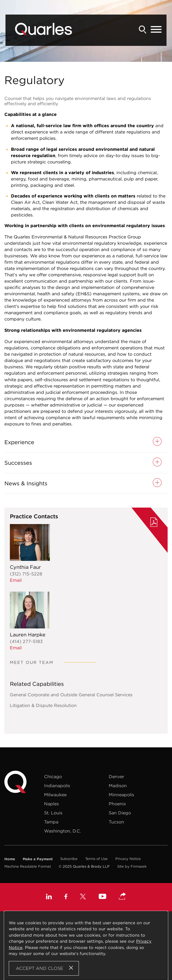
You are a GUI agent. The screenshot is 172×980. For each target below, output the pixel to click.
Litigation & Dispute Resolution (43, 705)
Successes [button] (18, 463)
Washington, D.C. (63, 831)
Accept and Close (40, 968)
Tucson (116, 822)
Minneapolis (121, 795)
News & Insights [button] (26, 483)
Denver (116, 776)
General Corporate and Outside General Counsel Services (71, 695)
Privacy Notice (128, 859)
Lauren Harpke (28, 635)
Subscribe (69, 859)
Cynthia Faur (25, 567)
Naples (51, 804)
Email (16, 580)
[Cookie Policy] (86, 946)
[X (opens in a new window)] (83, 897)
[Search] (143, 30)
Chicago (53, 776)
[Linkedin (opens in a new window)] (49, 897)
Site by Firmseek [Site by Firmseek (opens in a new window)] (132, 866)
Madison (118, 786)
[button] (122, 897)
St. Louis (53, 813)
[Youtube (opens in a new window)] (102, 897)
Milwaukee (55, 795)
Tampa (51, 822)
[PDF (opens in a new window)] (154, 523)
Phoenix (117, 804)
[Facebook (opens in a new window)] (66, 897)
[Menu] (156, 30)
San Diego (120, 813)
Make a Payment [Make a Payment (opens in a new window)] (38, 859)
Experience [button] (19, 442)
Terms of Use (96, 859)
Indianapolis (57, 786)
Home (10, 859)
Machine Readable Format (28, 866)
